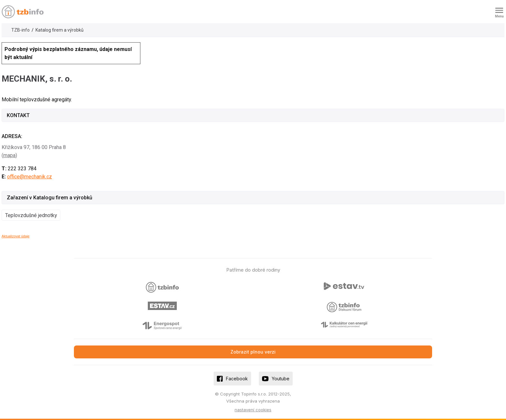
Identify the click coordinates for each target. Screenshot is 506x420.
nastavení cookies (253, 410)
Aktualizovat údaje (16, 236)
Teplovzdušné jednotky (31, 215)
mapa (9, 155)
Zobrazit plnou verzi (253, 352)
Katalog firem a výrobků (60, 30)
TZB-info (20, 30)
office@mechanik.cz (30, 177)
